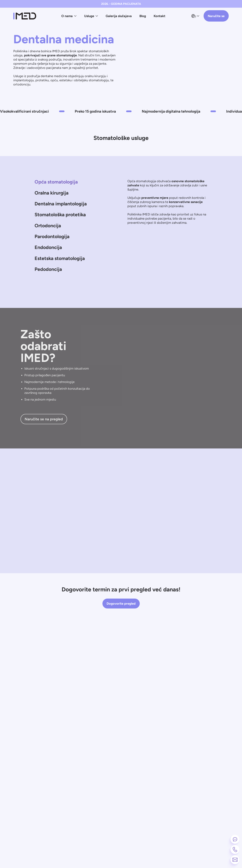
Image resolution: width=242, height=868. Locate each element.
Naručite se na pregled (44, 429)
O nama (69, 16)
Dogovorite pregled (121, 613)
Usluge (91, 16)
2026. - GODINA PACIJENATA (121, 4)
